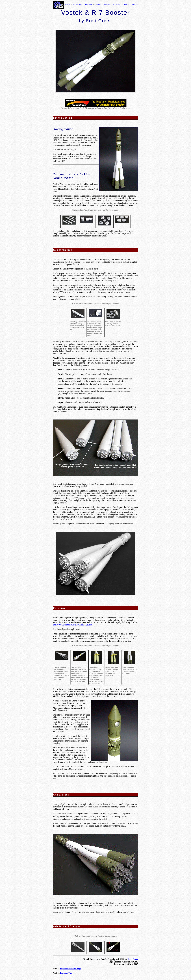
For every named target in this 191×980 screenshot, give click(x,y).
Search (135, 4)
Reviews (107, 4)
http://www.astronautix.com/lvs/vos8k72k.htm (72, 625)
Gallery (98, 4)
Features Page (66, 973)
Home (68, 4)
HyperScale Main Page (70, 969)
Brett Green (133, 959)
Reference (117, 4)
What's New (78, 4)
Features (89, 4)
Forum (127, 4)
